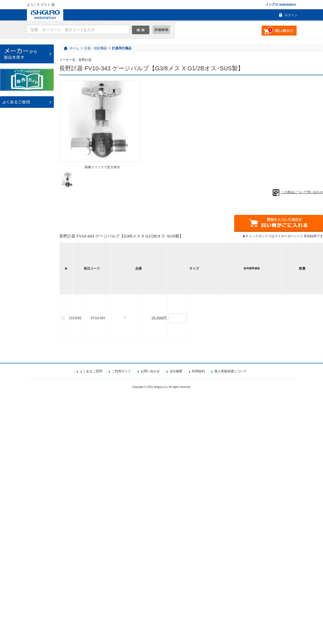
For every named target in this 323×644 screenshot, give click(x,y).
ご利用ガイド (121, 620)
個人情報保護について (230, 620)
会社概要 (176, 620)
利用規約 (198, 620)
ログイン (291, 15)
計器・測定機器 (96, 48)
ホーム (74, 48)
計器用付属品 (122, 48)
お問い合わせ (150, 620)
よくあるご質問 (91, 620)
